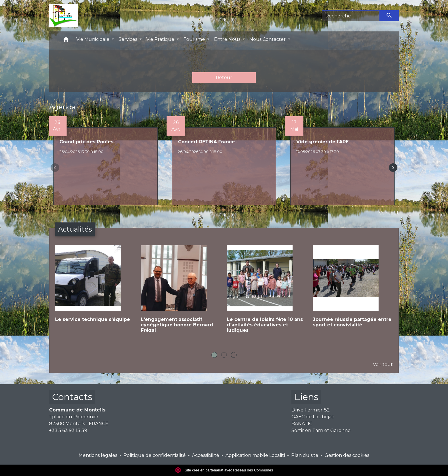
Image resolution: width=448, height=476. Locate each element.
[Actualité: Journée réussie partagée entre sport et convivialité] (353, 291)
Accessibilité (206, 455)
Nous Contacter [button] (268, 39)
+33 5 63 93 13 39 (68, 430)
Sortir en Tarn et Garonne (321, 430)
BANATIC (302, 424)
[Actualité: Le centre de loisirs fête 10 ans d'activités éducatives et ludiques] (267, 294)
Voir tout (389, 213)
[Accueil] (64, 16)
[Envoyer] (389, 16)
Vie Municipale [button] (93, 39)
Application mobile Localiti (255, 455)
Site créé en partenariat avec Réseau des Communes (224, 470)
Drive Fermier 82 (311, 410)
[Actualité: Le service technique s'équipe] (95, 288)
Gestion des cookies (347, 455)
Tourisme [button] (195, 39)
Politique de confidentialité (155, 455)
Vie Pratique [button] (161, 39)
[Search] (351, 16)
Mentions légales (98, 455)
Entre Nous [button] (228, 39)
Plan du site (305, 455)
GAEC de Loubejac (313, 417)
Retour (224, 78)
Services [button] (128, 39)
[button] (66, 41)
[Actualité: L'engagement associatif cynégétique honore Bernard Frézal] (181, 294)
